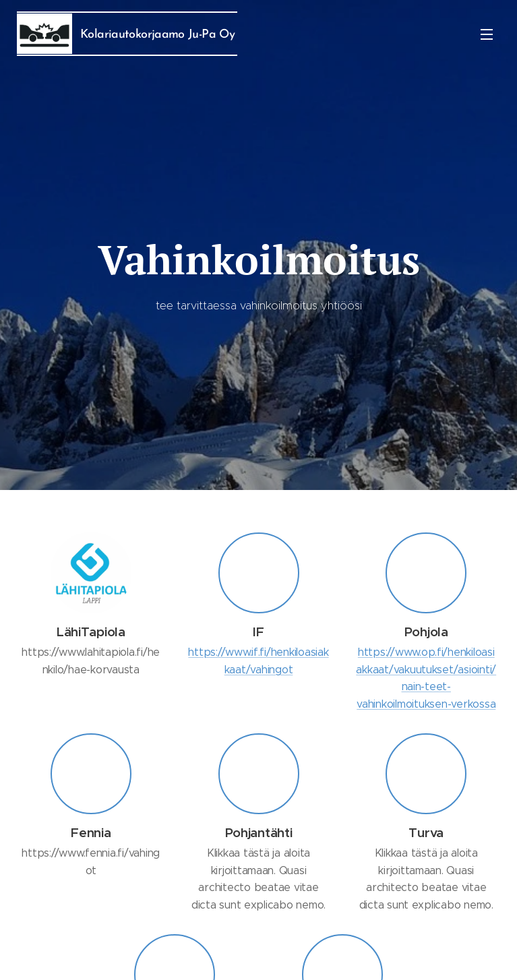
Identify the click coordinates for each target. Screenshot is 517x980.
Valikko (487, 34)
